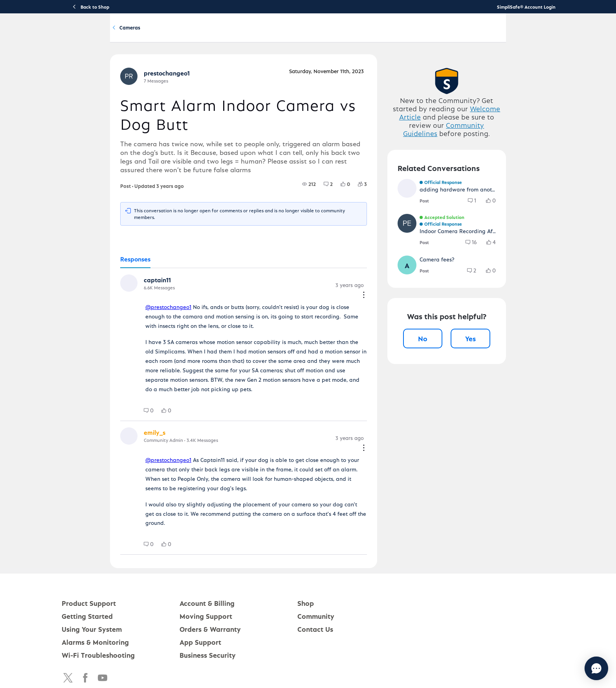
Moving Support (206, 579)
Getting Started (245, 34)
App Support (200, 604)
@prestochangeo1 (120, 313)
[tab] (87, 271)
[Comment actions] (383, 298)
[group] (328, 202)
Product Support (184, 34)
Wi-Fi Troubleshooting (98, 617)
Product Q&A (135, 70)
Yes (512, 407)
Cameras (176, 70)
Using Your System (309, 34)
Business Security (208, 617)
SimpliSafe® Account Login (526, 7)
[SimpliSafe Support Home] (101, 34)
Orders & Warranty (210, 591)
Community (430, 34)
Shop (306, 566)
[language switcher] (585, 34)
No (449, 407)
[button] (81, 296)
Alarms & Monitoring (95, 604)
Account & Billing (376, 34)
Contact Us (315, 591)
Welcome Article (477, 152)
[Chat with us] (575, 668)
